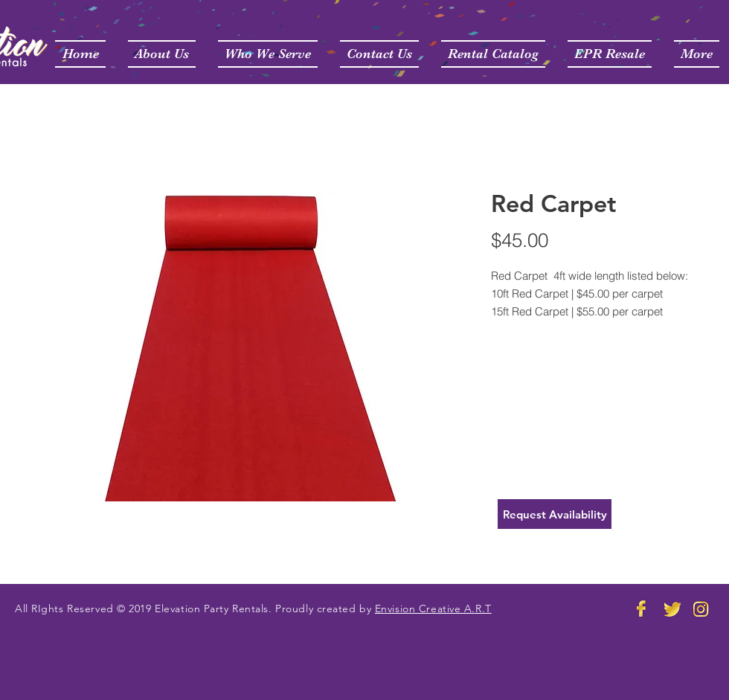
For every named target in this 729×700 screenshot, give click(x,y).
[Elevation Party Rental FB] (642, 609)
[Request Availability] (555, 514)
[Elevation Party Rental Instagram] (701, 609)
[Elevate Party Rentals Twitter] (672, 609)
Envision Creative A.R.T (433, 609)
